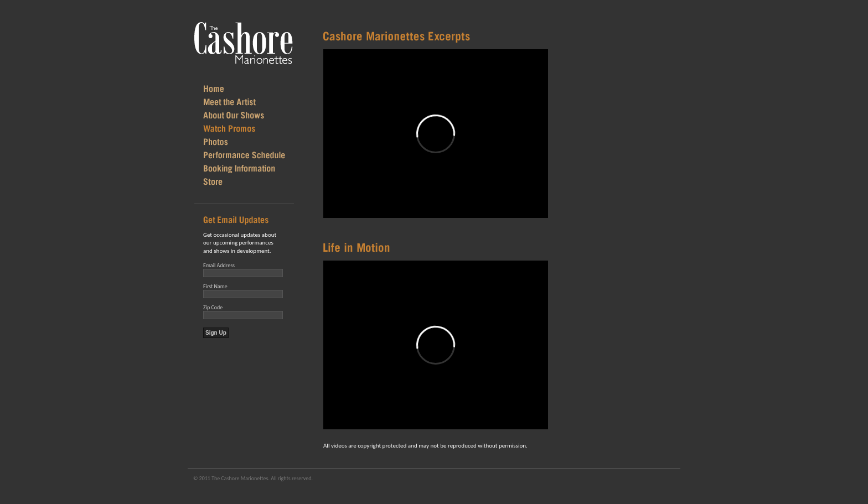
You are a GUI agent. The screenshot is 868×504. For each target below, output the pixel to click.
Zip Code (213, 307)
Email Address (219, 265)
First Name (215, 286)
